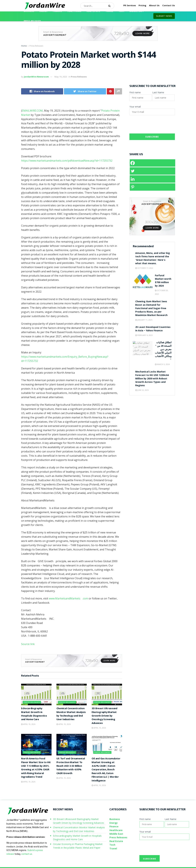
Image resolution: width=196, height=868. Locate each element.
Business (29, 11)
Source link (28, 644)
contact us (27, 854)
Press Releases (32, 21)
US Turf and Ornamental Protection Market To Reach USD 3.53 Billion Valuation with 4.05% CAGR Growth (71, 766)
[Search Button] (110, 6)
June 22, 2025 (142, 390)
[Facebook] (152, 163)
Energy (44, 11)
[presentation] (154, 125)
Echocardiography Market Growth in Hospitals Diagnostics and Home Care (34, 714)
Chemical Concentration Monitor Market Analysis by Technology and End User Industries (71, 714)
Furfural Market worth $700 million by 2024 (163, 281)
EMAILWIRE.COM (32, 111)
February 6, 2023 (144, 335)
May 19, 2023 (61, 77)
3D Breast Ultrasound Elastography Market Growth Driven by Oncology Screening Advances (104, 716)
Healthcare (74, 11)
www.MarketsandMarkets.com (68, 598)
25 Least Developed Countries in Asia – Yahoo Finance (153, 329)
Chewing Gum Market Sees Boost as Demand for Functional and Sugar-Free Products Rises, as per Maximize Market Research (151, 309)
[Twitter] (152, 171)
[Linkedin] (152, 179)
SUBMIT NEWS (164, 16)
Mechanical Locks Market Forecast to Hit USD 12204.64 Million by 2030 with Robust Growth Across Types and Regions (152, 379)
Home (24, 46)
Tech (121, 11)
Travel (109, 11)
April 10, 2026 (28, 724)
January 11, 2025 (144, 320)
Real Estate (93, 11)
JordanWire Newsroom (36, 77)
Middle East (137, 11)
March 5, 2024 (162, 364)
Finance (57, 11)
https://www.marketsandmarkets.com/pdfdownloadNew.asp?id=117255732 (67, 161)
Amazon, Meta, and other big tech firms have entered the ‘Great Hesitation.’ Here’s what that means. (153, 259)
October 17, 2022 (144, 268)
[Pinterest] (152, 187)
